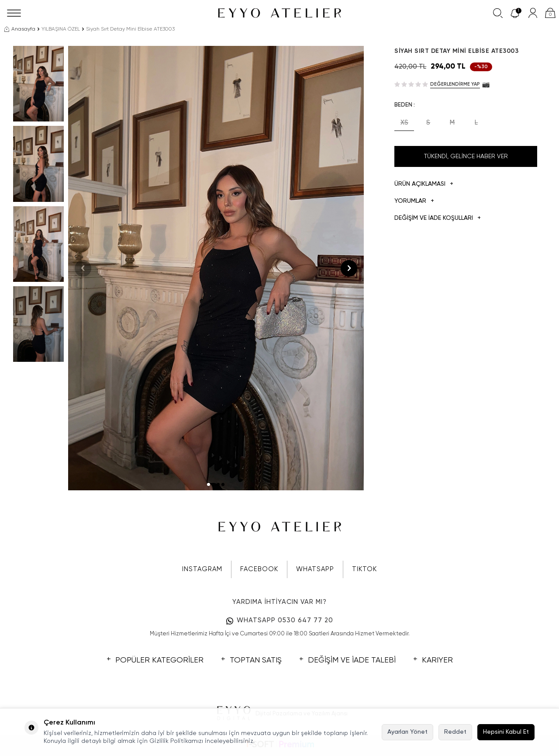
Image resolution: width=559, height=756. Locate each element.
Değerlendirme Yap (455, 84)
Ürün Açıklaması (424, 184)
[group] (216, 268)
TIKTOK (364, 569)
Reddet (455, 732)
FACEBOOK (259, 569)
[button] (209, 484)
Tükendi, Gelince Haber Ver (466, 156)
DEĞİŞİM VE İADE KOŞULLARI (438, 218)
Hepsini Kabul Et (506, 732)
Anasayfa (20, 29)
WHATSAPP (315, 569)
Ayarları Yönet (407, 732)
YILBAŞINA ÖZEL (61, 29)
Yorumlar (414, 201)
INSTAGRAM (202, 569)
